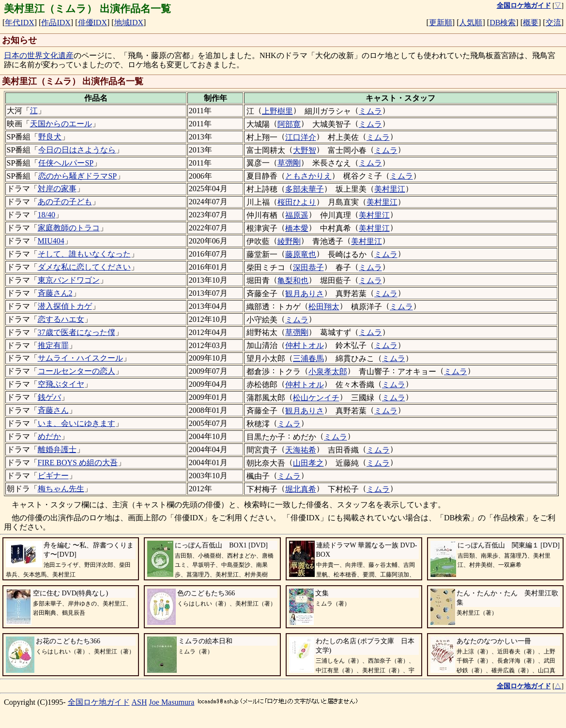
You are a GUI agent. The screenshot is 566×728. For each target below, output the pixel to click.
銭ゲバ (49, 397)
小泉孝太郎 (328, 372)
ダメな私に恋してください (84, 267)
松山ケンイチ (316, 398)
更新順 (441, 23)
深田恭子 (308, 267)
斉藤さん (53, 410)
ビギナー (53, 476)
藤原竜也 (301, 254)
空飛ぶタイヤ (61, 384)
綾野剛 (289, 241)
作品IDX (56, 23)
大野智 (305, 150)
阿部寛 (289, 124)
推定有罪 (53, 345)
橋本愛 (297, 228)
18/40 (46, 215)
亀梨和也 (293, 281)
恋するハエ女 (61, 319)
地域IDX (129, 23)
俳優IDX (92, 23)
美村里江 (390, 189)
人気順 (471, 23)
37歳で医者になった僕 (76, 332)
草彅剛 (289, 163)
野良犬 (50, 137)
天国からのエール (61, 124)
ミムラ (370, 111)
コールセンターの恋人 (76, 371)
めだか (49, 436)
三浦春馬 (308, 358)
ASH (139, 702)
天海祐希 (301, 450)
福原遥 (297, 215)
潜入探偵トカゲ (65, 306)
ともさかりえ (308, 176)
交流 (553, 23)
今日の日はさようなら (77, 150)
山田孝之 (308, 463)
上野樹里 (277, 111)
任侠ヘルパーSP (66, 163)
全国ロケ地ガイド (99, 702)
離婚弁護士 (57, 449)
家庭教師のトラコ (69, 228)
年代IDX (19, 23)
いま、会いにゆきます (76, 423)
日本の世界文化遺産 (39, 55)
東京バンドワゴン (69, 280)
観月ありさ (305, 294)
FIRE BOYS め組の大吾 (78, 463)
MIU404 (51, 241)
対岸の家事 (57, 189)
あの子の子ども (65, 202)
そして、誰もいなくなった (84, 254)
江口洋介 (301, 137)
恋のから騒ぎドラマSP (77, 176)
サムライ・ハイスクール (80, 358)
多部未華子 (305, 189)
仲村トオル (305, 345)
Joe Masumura (172, 702)
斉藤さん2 (55, 293)
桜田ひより (297, 202)
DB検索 (503, 23)
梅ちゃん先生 (61, 489)
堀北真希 (301, 489)
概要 (531, 23)
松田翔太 (324, 307)
